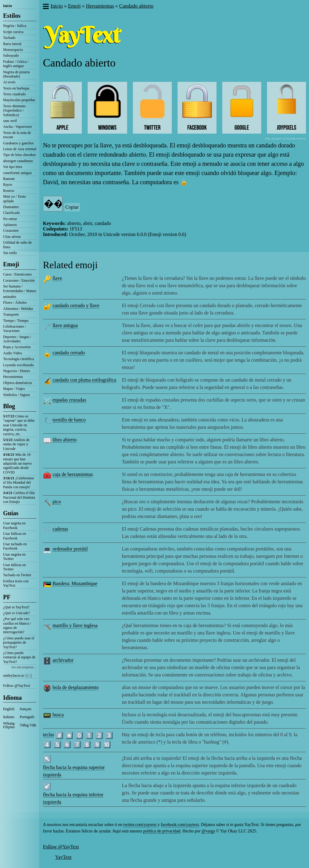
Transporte (11, 314)
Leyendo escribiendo (18, 365)
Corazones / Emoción (19, 280)
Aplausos (10, 225)
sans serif (10, 121)
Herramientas (13, 377)
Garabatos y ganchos (18, 143)
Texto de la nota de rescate (17, 135)
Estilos (12, 16)
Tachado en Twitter (17, 575)
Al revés (9, 82)
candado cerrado (69, 353)
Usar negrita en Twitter (14, 557)
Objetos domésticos (17, 383)
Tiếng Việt (28, 725)
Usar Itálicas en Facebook (15, 536)
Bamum (9, 179)
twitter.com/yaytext (140, 825)
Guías (11, 513)
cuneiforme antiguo (17, 173)
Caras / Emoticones (17, 274)
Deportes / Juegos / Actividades (17, 339)
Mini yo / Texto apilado (15, 199)
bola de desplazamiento (75, 687)
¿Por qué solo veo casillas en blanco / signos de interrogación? (17, 625)
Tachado (9, 38)
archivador (63, 660)
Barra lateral (12, 44)
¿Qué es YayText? (16, 607)
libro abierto (65, 440)
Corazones (11, 230)
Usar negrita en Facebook (14, 525)
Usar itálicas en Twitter (14, 567)
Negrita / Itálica (15, 26)
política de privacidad (162, 831)
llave (57, 278)
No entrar (10, 219)
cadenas (60, 529)
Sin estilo (10, 253)
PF (7, 597)
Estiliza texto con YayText (16, 583)
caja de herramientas (72, 474)
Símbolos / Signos (16, 395)
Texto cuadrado (14, 94)
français (26, 709)
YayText (63, 857)
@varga (208, 831)
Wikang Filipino (9, 725)
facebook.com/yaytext (180, 825)
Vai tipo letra (13, 167)
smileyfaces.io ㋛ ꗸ (17, 676)
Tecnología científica (19, 359)
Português (27, 717)
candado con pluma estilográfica (84, 380)
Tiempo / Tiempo (16, 321)
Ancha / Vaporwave (17, 127)
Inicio (8, 6)
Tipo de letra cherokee (19, 155)
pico (57, 502)
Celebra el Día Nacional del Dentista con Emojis (19, 497)
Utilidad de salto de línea (17, 245)
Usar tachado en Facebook (15, 546)
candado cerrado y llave (76, 305)
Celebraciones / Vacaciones (14, 329)
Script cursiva (13, 32)
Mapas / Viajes (14, 389)
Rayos (8, 185)
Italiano (9, 717)
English (9, 709)
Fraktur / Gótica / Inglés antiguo (16, 64)
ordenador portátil (70, 549)
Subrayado (11, 55)
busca (58, 715)
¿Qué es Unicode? (16, 613)
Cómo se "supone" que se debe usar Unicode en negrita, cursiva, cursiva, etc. (19, 425)
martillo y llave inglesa (75, 625)
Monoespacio (13, 50)
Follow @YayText (17, 686)
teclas (48, 735)
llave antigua (65, 325)
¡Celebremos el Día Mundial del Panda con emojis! (19, 483)
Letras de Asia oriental (20, 149)
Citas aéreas (12, 237)
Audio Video (12, 353)
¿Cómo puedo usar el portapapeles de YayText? (19, 643)
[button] (46, 7)
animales (10, 297)
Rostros (9, 191)
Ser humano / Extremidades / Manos (20, 288)
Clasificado (11, 213)
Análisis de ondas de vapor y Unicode (16, 444)
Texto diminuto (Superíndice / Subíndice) (14, 110)
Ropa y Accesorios (17, 347)
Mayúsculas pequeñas (19, 100)
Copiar (72, 207)
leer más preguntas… (24, 667)
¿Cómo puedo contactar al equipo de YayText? (19, 657)
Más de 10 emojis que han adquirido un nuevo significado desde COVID (17, 463)
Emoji (11, 264)
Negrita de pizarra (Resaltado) (16, 74)
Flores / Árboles (15, 303)
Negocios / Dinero (17, 371)
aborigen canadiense (18, 161)
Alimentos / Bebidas (18, 309)
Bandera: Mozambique (75, 583)
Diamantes (11, 207)
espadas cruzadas (69, 400)
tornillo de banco (69, 420)
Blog (9, 406)
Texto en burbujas (16, 88)
